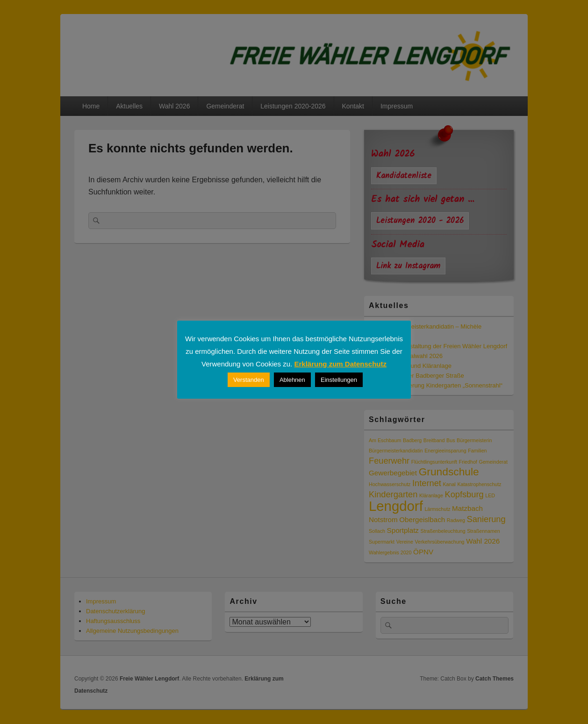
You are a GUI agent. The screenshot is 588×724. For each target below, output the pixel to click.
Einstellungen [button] (339, 380)
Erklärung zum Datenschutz (340, 364)
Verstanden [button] (249, 380)
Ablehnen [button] (292, 380)
